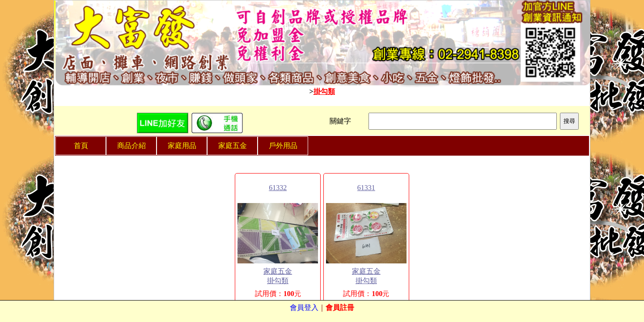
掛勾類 (324, 91)
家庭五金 (278, 271)
